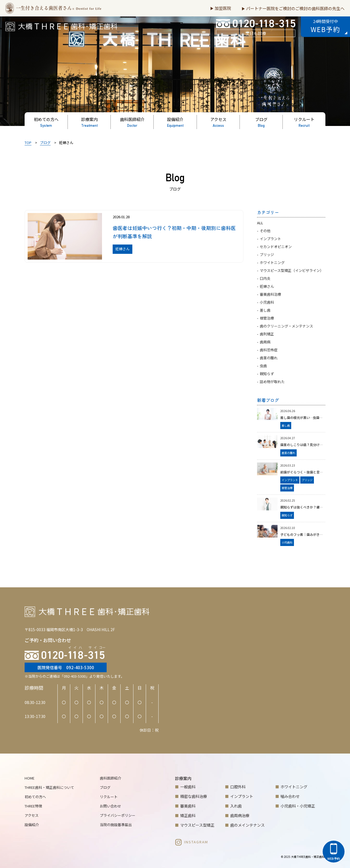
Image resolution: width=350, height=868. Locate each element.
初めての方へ (35, 797)
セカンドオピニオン (276, 247)
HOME (30, 778)
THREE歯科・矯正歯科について (49, 787)
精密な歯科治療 (194, 796)
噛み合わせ (290, 796)
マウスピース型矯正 (197, 825)
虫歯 (263, 366)
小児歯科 (267, 302)
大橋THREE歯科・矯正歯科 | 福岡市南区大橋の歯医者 (58, 30)
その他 (265, 231)
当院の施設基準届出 (116, 825)
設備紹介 (32, 825)
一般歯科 (188, 787)
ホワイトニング (272, 262)
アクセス (32, 815)
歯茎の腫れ (269, 358)
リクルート (109, 797)
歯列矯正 (267, 334)
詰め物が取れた (272, 382)
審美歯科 (188, 806)
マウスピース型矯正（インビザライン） (292, 270)
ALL (260, 223)
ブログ (105, 787)
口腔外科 (238, 787)
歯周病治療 (240, 815)
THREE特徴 (33, 806)
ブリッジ (267, 255)
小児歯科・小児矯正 (298, 806)
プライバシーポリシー (118, 815)
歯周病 (265, 342)
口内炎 (265, 278)
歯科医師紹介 (110, 778)
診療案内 (183, 778)
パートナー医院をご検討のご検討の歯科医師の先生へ (295, 8)
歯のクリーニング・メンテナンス (286, 326)
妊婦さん (267, 286)
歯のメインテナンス (247, 825)
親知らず (267, 374)
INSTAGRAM (192, 842)
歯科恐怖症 (269, 350)
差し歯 (265, 310)
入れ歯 (236, 806)
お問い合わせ (110, 806)
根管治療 (267, 318)
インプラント (270, 239)
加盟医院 (223, 8)
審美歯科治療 (270, 294)
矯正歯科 (188, 815)
